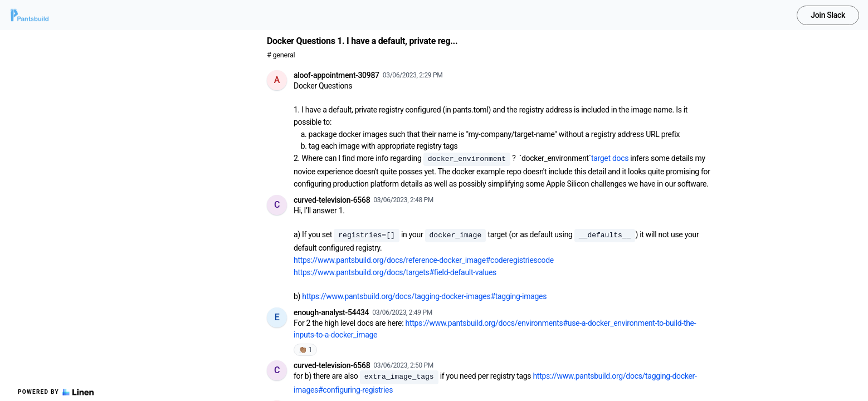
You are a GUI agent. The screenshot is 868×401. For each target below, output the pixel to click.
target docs (610, 158)
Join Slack (828, 15)
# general (281, 55)
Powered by (56, 392)
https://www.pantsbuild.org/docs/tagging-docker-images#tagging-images (424, 296)
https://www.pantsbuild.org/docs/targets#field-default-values (395, 272)
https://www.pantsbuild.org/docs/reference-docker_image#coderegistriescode (424, 260)
